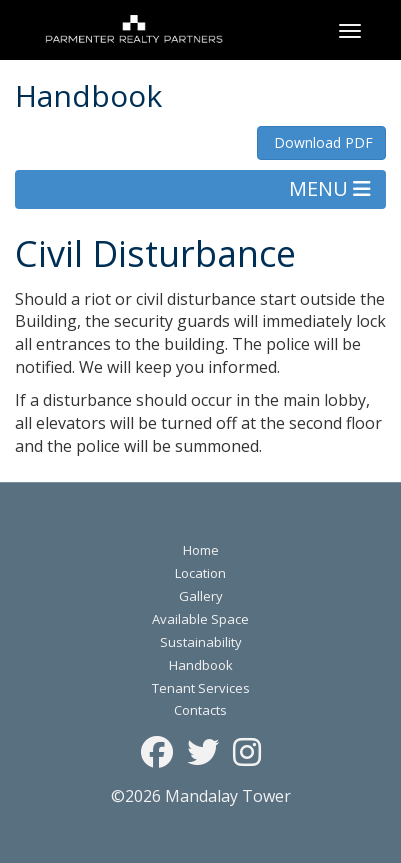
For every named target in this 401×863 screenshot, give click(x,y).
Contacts (200, 710)
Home (201, 550)
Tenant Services (201, 688)
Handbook (201, 665)
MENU (330, 188)
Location (200, 573)
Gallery (201, 596)
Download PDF (321, 142)
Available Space (200, 619)
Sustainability (201, 642)
